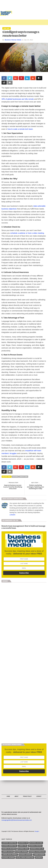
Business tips (23, 843)
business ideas (23, 849)
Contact (39, 796)
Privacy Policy (27, 796)
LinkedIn (12, 515)
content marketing (9, 843)
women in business (9, 849)
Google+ (37, 831)
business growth (25, 855)
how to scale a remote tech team (20, 129)
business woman (21, 852)
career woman (39, 855)
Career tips (23, 846)
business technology (37, 852)
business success (36, 843)
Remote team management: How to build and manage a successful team (23, 527)
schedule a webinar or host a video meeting (27, 233)
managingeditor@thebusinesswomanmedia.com (17, 820)
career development (10, 855)
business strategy (35, 846)
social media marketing (25, 858)
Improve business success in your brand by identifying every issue (13, 487)
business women (8, 858)
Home (8, 796)
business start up (37, 849)
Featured (15, 477)
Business (39, 858)
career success (8, 852)
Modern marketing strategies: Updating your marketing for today (35, 487)
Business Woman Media (13, 40)
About (17, 796)
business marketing (9, 846)
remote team (24, 477)
